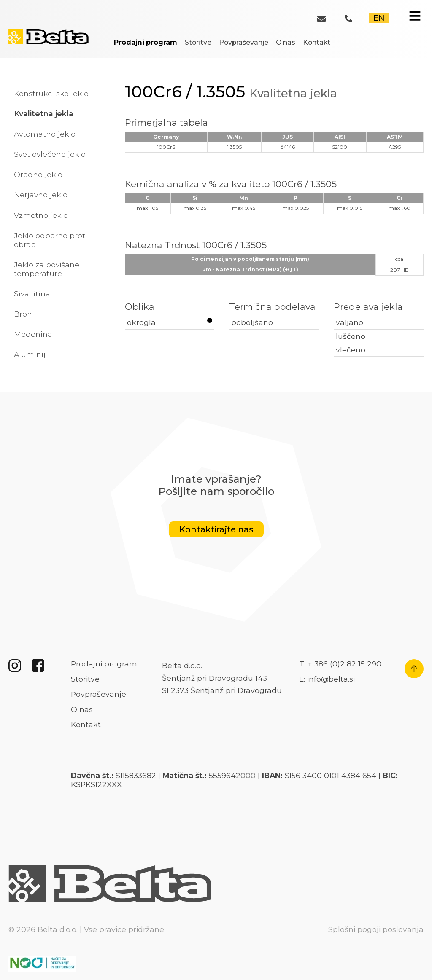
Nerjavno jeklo (41, 195)
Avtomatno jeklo (45, 134)
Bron (23, 314)
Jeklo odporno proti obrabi (51, 240)
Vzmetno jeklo (41, 215)
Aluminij (30, 354)
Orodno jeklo (38, 174)
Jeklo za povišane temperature (47, 269)
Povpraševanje (244, 42)
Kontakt (317, 42)
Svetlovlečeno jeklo (50, 154)
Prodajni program (146, 42)
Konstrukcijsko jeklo (51, 93)
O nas (286, 42)
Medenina (33, 334)
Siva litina (32, 294)
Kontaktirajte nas (216, 529)
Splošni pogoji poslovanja (376, 929)
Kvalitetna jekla (44, 114)
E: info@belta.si (327, 679)
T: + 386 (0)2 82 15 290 (340, 664)
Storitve (198, 42)
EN (379, 18)
